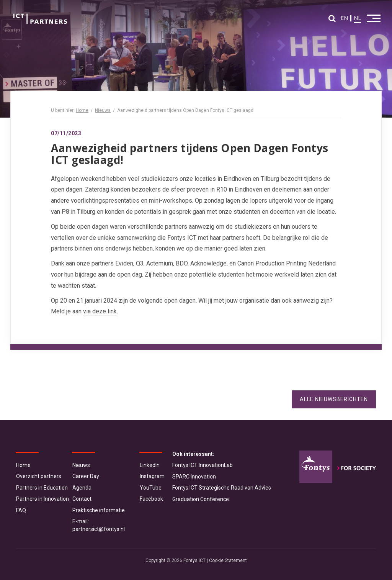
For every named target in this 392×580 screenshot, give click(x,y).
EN (344, 18)
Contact (82, 499)
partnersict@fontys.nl (99, 529)
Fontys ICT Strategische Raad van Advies (222, 488)
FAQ (21, 510)
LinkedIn (150, 465)
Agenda (82, 488)
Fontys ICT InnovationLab (203, 465)
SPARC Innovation (194, 477)
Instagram (152, 476)
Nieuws (103, 110)
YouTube (151, 488)
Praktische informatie (99, 510)
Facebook (151, 499)
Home (82, 110)
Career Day (86, 476)
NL (357, 18)
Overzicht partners (39, 476)
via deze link (100, 311)
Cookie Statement (228, 560)
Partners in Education (42, 488)
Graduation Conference (201, 499)
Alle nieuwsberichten (334, 399)
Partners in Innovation (42, 499)
